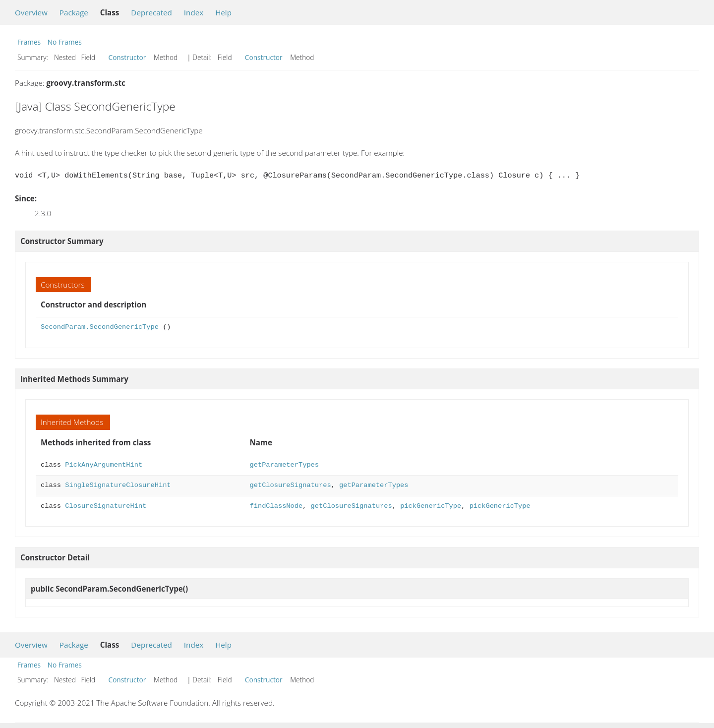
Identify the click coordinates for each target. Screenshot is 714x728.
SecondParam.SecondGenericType (100, 327)
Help (223, 12)
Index (194, 12)
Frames (29, 42)
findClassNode (276, 506)
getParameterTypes (284, 465)
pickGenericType (431, 506)
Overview (31, 12)
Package (74, 12)
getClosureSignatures (291, 485)
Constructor (127, 57)
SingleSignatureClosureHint (118, 485)
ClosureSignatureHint (106, 506)
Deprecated (151, 12)
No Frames (65, 42)
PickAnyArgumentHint (104, 465)
